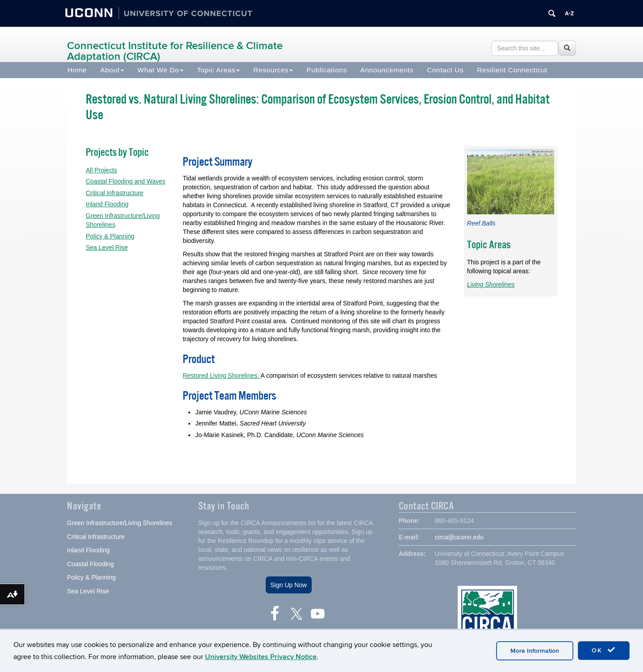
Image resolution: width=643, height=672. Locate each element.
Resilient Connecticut (512, 70)
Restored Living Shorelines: (221, 376)
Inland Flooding (107, 204)
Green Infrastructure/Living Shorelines (120, 523)
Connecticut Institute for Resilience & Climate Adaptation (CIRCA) (175, 51)
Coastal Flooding (90, 564)
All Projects (101, 170)
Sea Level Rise (107, 247)
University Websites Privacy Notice (261, 657)
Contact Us (445, 70)
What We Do (161, 70)
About (112, 70)
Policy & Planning (110, 236)
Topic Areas (218, 70)
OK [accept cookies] (604, 650)
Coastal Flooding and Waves (125, 181)
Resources (273, 70)
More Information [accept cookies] (535, 651)
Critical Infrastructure (115, 193)
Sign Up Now (289, 585)
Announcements (387, 70)
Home (77, 70)
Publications (326, 70)
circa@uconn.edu (459, 537)
